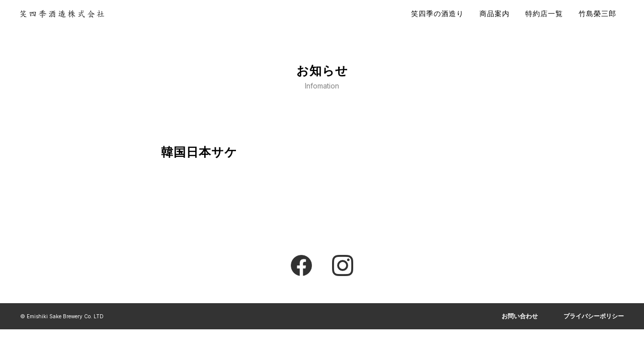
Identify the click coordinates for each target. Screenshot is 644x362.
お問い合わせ (520, 316)
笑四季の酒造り (437, 14)
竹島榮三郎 (597, 14)
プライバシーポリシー (594, 316)
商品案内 (495, 14)
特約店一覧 (544, 14)
